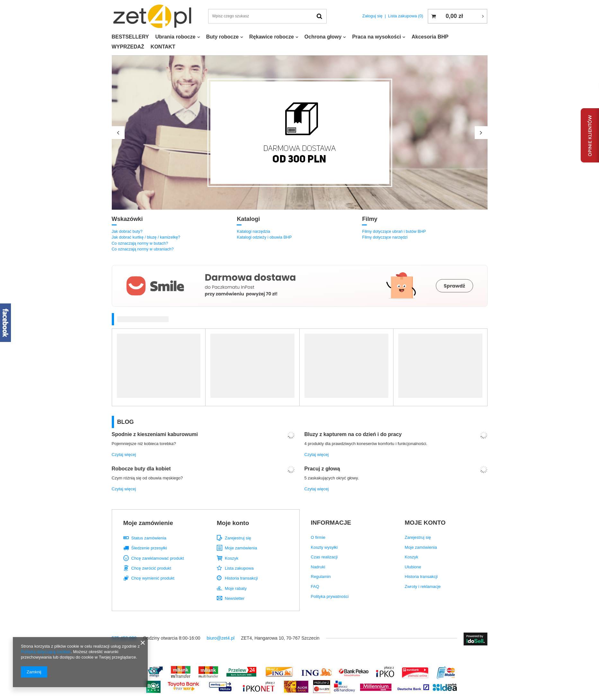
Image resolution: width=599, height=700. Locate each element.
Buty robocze (222, 37)
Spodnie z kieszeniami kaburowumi (155, 434)
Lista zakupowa (405, 16)
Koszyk (232, 558)
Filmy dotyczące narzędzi (385, 237)
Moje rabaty (236, 588)
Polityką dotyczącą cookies (46, 652)
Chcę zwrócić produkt (151, 568)
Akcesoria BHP (430, 37)
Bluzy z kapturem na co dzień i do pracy (353, 434)
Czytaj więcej (124, 455)
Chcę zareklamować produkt (158, 558)
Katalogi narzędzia (253, 232)
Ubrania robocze (175, 37)
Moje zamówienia (241, 548)
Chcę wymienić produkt (153, 578)
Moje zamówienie (148, 523)
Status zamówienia (149, 538)
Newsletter (235, 598)
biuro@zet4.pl (221, 638)
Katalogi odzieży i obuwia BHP (264, 237)
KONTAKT (163, 47)
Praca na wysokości (376, 37)
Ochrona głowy (323, 37)
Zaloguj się (372, 16)
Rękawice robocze (272, 37)
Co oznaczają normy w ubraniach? (143, 249)
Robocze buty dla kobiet (141, 469)
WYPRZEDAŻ (128, 47)
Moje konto (233, 523)
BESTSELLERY (130, 37)
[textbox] (268, 16)
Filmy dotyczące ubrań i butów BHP (394, 232)
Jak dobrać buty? (127, 232)
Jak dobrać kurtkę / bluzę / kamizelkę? (146, 237)
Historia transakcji (241, 578)
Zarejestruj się (238, 538)
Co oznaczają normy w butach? (140, 243)
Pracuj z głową (322, 469)
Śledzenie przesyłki (149, 548)
